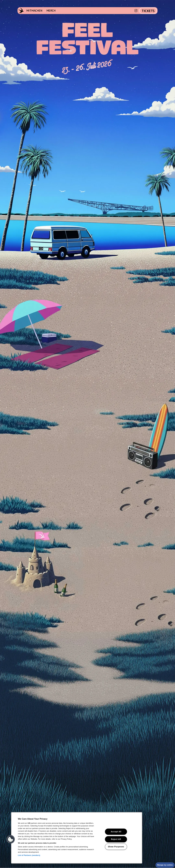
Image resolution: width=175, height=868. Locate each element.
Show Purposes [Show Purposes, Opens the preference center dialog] (116, 847)
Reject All (116, 839)
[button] (11, 839)
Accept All (116, 832)
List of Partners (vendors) (29, 855)
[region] (77, 838)
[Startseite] (21, 11)
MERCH (51, 10)
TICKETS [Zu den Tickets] (148, 11)
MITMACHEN (34, 10)
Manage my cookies (165, 865)
